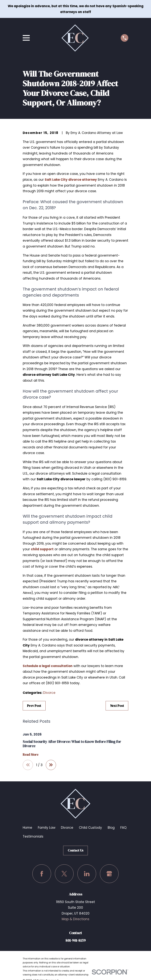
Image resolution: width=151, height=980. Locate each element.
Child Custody (90, 828)
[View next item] (51, 765)
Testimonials (33, 836)
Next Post (117, 706)
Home (27, 828)
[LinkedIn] (87, 874)
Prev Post (34, 706)
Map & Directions (75, 919)
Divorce (49, 693)
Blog (111, 828)
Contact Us (76, 850)
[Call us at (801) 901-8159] (125, 38)
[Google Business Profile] (109, 874)
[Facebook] (42, 874)
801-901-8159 (76, 940)
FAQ (123, 828)
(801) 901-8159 (115, 479)
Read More (31, 755)
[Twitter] (64, 874)
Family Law (47, 828)
